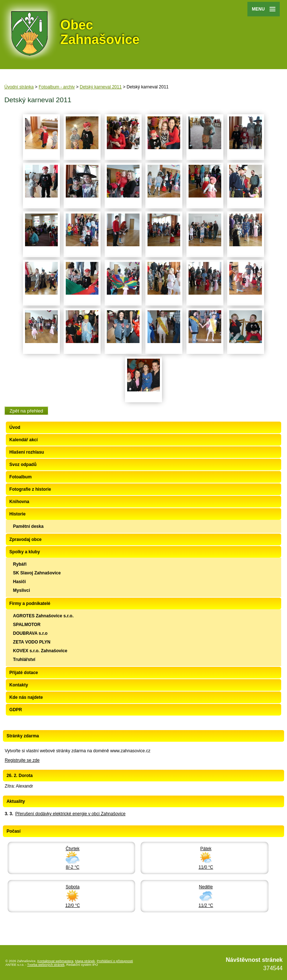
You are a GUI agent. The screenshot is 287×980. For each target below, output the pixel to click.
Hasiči (19, 582)
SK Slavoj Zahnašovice (37, 573)
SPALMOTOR (27, 625)
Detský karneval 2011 (101, 87)
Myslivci (22, 590)
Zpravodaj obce (26, 539)
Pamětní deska (28, 526)
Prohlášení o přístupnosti (115, 961)
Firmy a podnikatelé (30, 603)
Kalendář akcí (24, 440)
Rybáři (20, 564)
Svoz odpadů (23, 465)
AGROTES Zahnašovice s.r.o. (43, 616)
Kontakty (19, 685)
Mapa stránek (85, 961)
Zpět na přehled (26, 411)
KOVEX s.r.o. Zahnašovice (40, 651)
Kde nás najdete (26, 697)
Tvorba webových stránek (46, 965)
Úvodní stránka (19, 87)
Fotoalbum (21, 477)
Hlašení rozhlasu (27, 452)
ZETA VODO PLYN (32, 642)
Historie (18, 514)
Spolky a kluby (25, 552)
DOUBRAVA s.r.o (30, 633)
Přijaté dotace (24, 673)
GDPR (16, 710)
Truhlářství (24, 660)
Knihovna (19, 502)
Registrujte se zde (22, 760)
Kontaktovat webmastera (55, 961)
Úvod (15, 427)
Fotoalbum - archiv (56, 87)
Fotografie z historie (30, 489)
